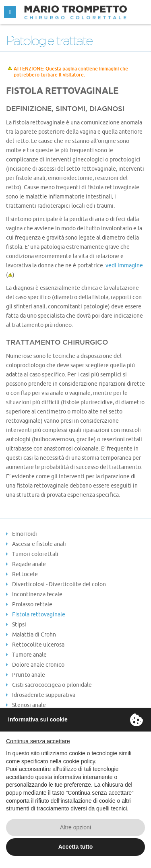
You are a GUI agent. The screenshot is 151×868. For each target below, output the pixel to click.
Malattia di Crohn (34, 634)
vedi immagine (124, 265)
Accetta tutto (76, 847)
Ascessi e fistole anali (39, 544)
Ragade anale (29, 564)
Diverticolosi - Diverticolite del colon (59, 584)
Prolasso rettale (32, 604)
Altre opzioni (75, 827)
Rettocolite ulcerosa (38, 645)
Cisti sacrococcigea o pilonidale (52, 685)
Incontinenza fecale (37, 594)
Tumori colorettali (35, 554)
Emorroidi (25, 534)
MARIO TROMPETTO (75, 12)
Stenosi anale (29, 705)
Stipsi (19, 624)
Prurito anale (29, 675)
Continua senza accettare (38, 741)
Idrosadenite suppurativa (44, 695)
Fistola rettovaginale (39, 614)
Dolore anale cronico (38, 665)
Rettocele (25, 574)
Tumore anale (29, 655)
